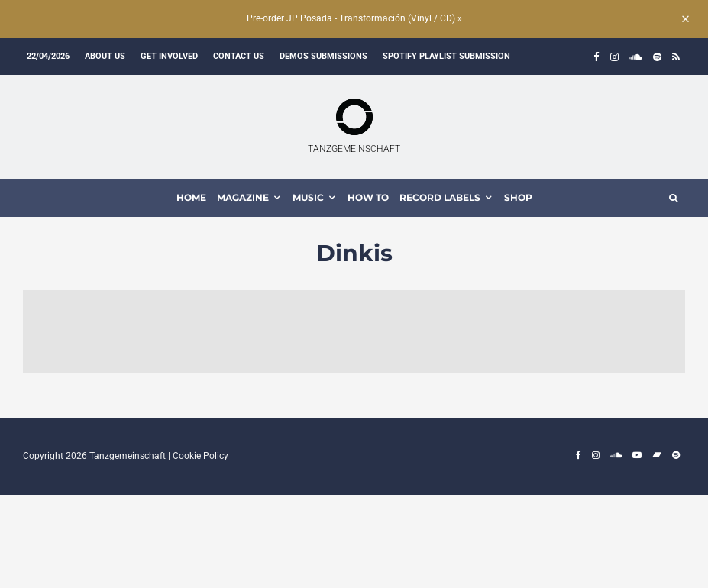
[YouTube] (637, 455)
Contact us (239, 56)
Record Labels (440, 197)
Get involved (169, 56)
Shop (518, 197)
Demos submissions (323, 56)
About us (105, 56)
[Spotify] (657, 57)
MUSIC (308, 197)
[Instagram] (614, 57)
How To (368, 197)
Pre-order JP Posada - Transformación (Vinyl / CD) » (354, 18)
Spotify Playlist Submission (446, 56)
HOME (191, 197)
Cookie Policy (200, 456)
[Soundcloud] (636, 57)
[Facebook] (596, 57)
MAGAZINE (243, 197)
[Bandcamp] (657, 455)
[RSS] (676, 57)
